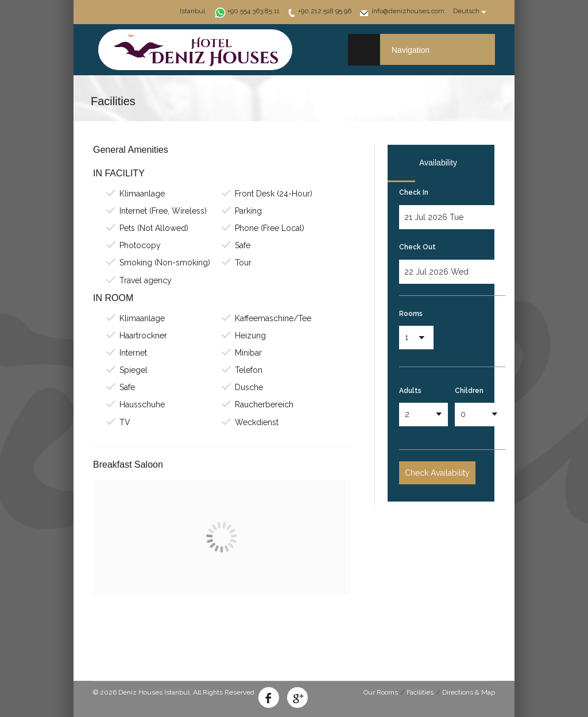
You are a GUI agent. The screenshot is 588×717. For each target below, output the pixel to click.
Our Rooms (381, 692)
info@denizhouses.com (408, 11)
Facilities (420, 692)
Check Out (417, 247)
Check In (414, 192)
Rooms (411, 314)
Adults (410, 391)
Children (469, 391)
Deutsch (466, 11)
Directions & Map (469, 692)
